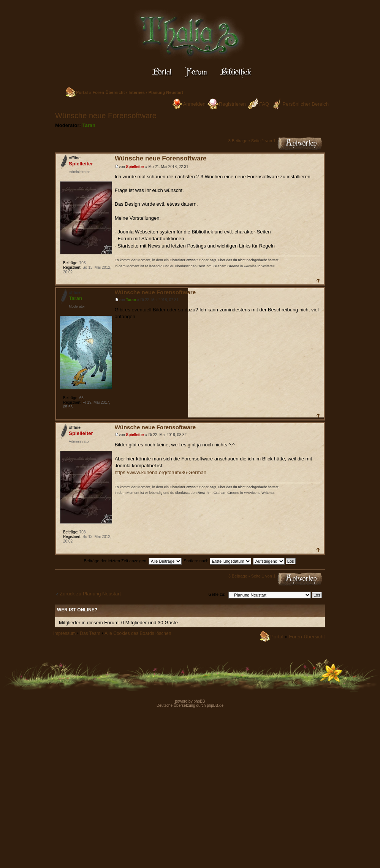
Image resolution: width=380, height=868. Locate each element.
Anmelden (194, 104)
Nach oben (318, 280)
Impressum (64, 633)
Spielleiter (135, 167)
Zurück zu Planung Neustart (90, 594)
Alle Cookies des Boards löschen (138, 633)
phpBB (199, 701)
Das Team (90, 633)
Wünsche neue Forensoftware (106, 116)
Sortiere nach (217, 561)
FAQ (264, 104)
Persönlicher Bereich (306, 104)
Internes (137, 92)
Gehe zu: (217, 594)
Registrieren (232, 104)
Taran (89, 125)
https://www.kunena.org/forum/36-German (161, 472)
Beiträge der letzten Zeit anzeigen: (133, 561)
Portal (82, 92)
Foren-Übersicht (108, 92)
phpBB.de (215, 705)
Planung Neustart (166, 92)
